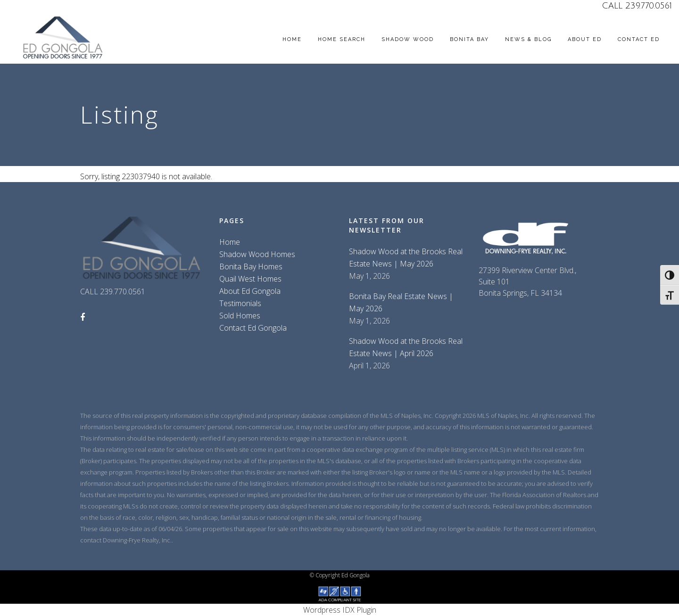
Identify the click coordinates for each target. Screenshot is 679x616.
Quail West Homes (250, 279)
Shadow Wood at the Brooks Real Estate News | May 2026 (406, 258)
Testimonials (240, 303)
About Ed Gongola (250, 291)
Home (230, 242)
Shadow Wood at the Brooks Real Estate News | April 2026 (406, 347)
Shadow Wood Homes (257, 254)
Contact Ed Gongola (253, 328)
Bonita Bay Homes (251, 266)
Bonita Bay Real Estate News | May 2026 (401, 302)
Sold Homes (240, 316)
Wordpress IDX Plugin (340, 610)
